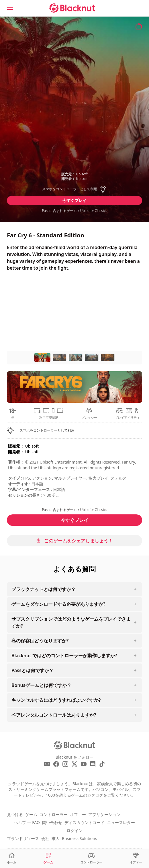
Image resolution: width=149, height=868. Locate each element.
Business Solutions (80, 838)
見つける (15, 814)
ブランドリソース (23, 838)
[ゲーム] (48, 858)
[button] (74, 189)
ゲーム (31, 814)
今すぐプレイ (74, 200)
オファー (78, 814)
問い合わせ (52, 822)
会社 (45, 838)
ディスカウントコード (85, 822)
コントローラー (54, 814)
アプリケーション (104, 814)
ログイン (74, 830)
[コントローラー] (91, 858)
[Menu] (10, 8)
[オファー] (136, 858)
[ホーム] (12, 858)
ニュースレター (121, 822)
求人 (56, 838)
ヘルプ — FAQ (27, 822)
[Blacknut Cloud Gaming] (72, 8)
